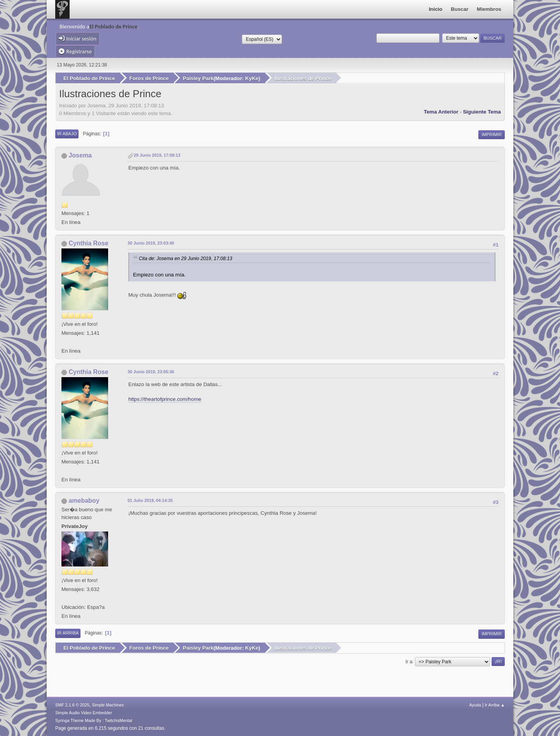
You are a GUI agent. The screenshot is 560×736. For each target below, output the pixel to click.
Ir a (409, 661)
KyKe (252, 78)
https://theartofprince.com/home (165, 399)
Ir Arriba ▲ (495, 705)
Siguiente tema (482, 111)
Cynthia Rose (88, 243)
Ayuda (475, 705)
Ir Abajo (67, 133)
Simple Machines (108, 705)
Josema (80, 155)
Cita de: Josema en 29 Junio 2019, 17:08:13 (185, 259)
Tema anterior (441, 111)
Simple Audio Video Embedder (84, 712)
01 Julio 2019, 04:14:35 (150, 500)
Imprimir (492, 134)
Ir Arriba (68, 633)
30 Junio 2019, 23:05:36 (151, 372)
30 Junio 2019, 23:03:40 (151, 243)
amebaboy (84, 501)
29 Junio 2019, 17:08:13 (157, 155)
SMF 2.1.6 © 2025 (72, 705)
